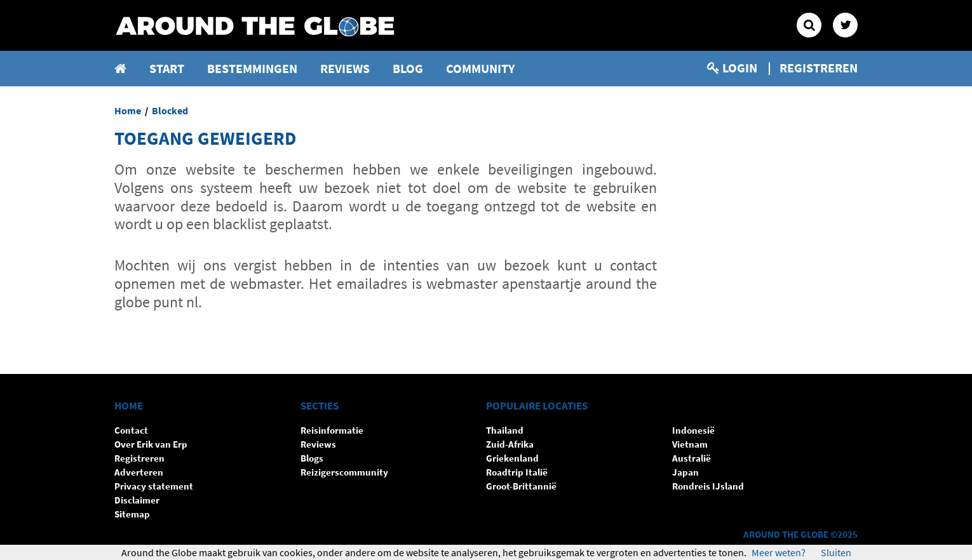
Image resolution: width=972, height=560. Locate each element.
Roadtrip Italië (517, 472)
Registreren (819, 68)
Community (481, 68)
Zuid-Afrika (510, 444)
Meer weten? (779, 552)
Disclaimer (137, 500)
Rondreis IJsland (708, 486)
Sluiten (836, 552)
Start (167, 68)
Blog (408, 68)
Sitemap (132, 514)
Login (732, 68)
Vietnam (690, 444)
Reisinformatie (332, 430)
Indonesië (693, 430)
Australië (692, 458)
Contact (131, 430)
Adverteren (139, 472)
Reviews (345, 68)
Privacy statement (154, 486)
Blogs (312, 458)
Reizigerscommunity (344, 472)
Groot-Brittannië (521, 486)
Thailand (505, 430)
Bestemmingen (252, 68)
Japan (685, 472)
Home (128, 110)
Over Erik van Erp (151, 444)
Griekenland (512, 458)
